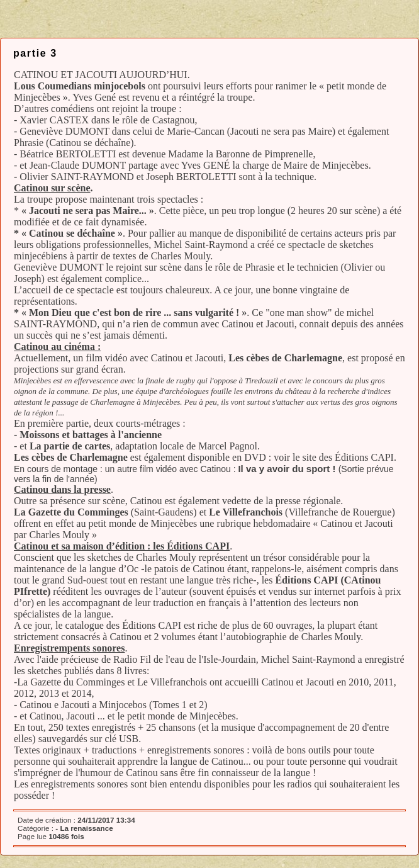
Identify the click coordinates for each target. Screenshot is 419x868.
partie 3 (35, 53)
